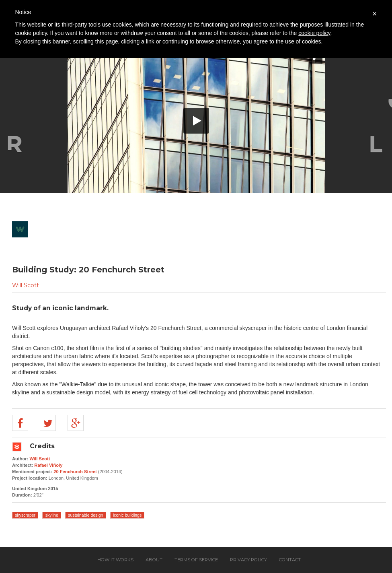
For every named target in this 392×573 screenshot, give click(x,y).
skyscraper (25, 515)
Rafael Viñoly (48, 465)
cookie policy (314, 33)
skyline (52, 515)
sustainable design (85, 515)
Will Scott (26, 285)
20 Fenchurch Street (75, 472)
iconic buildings (127, 515)
